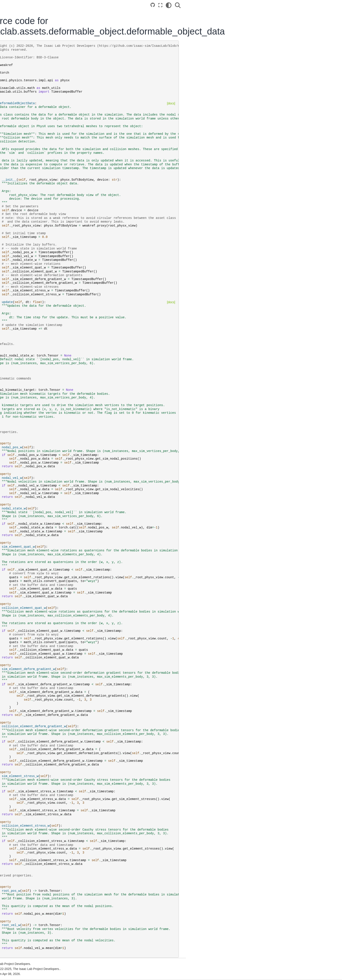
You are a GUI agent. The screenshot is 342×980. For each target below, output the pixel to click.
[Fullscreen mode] (263, 5)
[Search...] (41, 76)
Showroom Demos (36, 220)
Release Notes (33, 439)
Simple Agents (33, 227)
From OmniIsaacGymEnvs (42, 361)
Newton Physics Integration (42, 305)
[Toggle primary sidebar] (86, 5)
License (29, 453)
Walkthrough (32, 153)
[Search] (280, 5)
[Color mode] (271, 5)
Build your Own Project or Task (45, 146)
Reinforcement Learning (40, 206)
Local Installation (35, 100)
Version (50, 50)
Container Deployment (39, 107)
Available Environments (39, 199)
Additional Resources (38, 404)
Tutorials (29, 160)
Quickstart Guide (35, 139)
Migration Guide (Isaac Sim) (43, 425)
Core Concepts (34, 192)
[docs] (273, 103)
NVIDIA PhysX (33, 492)
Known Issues (33, 432)
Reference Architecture (39, 121)
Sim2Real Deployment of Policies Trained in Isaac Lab (43, 333)
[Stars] (64, 64)
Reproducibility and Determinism (46, 280)
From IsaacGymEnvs (38, 354)
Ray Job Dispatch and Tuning (44, 273)
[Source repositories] (255, 5)
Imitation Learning (36, 213)
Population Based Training (41, 259)
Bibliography (32, 460)
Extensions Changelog (39, 446)
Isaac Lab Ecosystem (38, 93)
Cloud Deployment (36, 114)
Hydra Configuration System (43, 245)
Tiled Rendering (34, 266)
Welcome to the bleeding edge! (45, 298)
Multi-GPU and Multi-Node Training (47, 252)
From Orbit (31, 368)
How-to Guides (33, 167)
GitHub (28, 478)
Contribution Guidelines (39, 411)
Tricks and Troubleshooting (42, 418)
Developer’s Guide (36, 174)
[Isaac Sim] (41, 64)
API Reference (33, 386)
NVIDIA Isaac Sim (36, 485)
